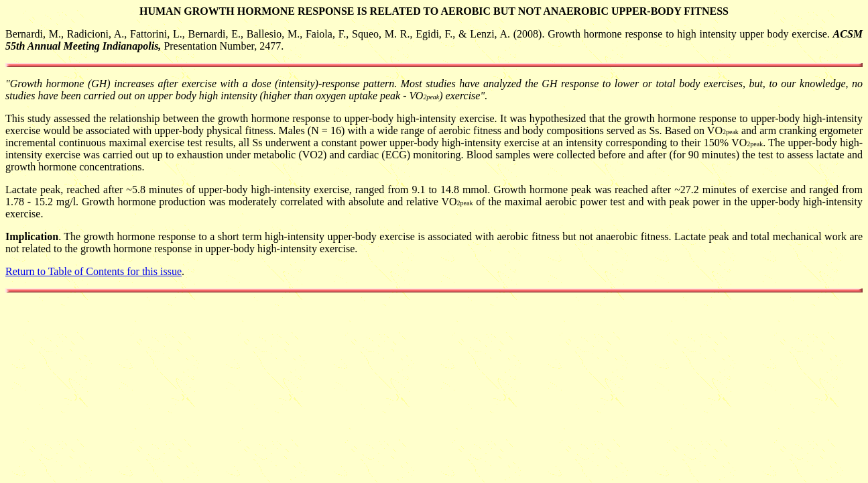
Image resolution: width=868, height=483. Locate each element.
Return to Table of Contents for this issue (94, 271)
